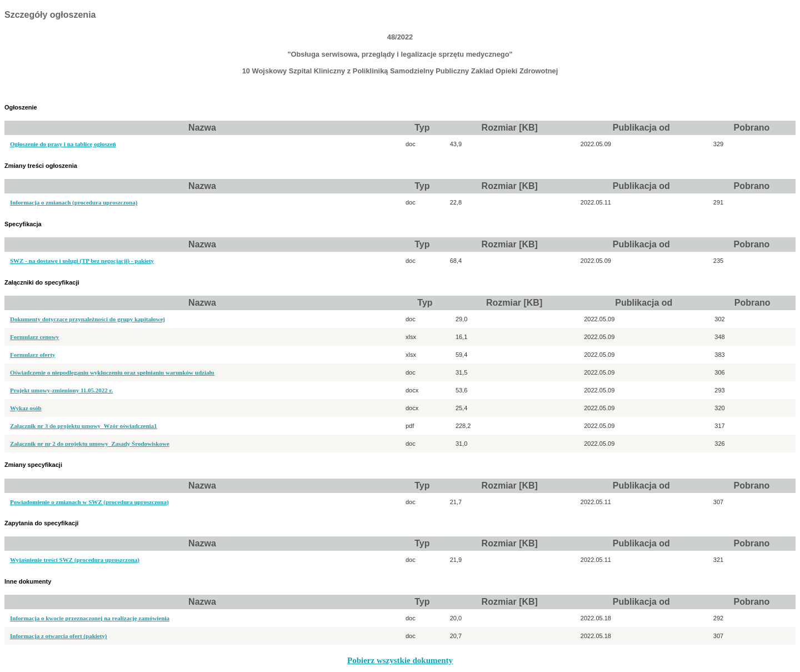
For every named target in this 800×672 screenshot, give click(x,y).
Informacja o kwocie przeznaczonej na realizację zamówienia (90, 618)
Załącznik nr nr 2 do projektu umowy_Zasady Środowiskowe (90, 444)
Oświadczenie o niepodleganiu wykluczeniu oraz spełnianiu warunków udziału (112, 372)
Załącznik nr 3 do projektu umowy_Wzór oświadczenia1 (84, 426)
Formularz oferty (33, 355)
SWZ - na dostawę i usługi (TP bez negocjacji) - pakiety (82, 261)
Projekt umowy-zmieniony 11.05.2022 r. (61, 390)
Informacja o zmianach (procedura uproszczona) (74, 202)
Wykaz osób (26, 408)
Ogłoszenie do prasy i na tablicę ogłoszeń (63, 144)
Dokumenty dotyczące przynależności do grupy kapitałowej (87, 319)
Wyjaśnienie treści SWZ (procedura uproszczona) (75, 560)
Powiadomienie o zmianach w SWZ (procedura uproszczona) (89, 502)
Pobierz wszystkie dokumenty (400, 660)
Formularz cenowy (34, 337)
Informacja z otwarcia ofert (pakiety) (59, 636)
